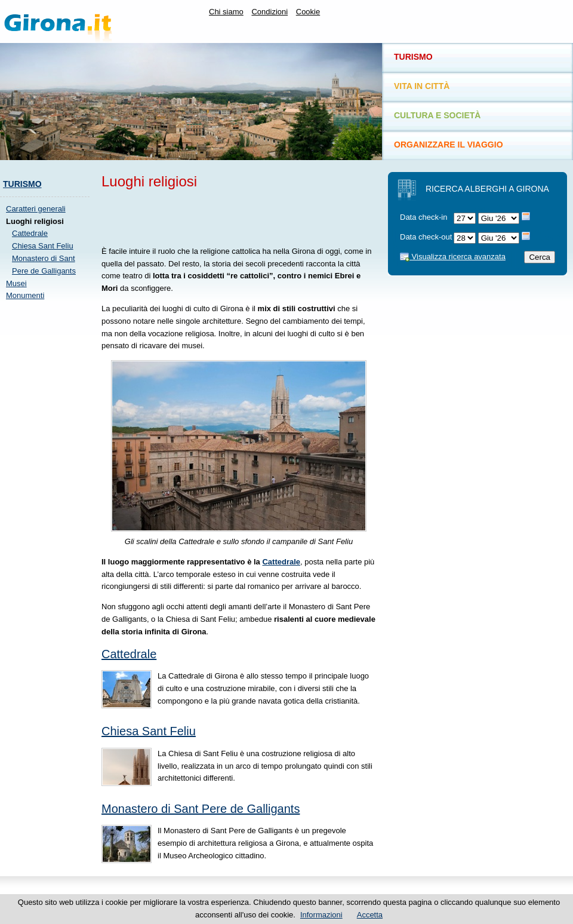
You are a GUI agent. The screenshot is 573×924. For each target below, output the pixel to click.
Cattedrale (30, 233)
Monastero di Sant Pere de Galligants (201, 809)
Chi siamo (226, 12)
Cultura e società (437, 115)
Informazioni (321, 915)
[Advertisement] (48, 489)
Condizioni (269, 12)
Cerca (540, 257)
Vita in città (422, 86)
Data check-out (426, 237)
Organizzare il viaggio (449, 145)
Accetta (370, 915)
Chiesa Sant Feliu (43, 246)
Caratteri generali (36, 209)
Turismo (22, 184)
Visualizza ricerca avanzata (453, 257)
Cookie (308, 12)
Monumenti (25, 295)
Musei (16, 283)
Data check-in (423, 217)
